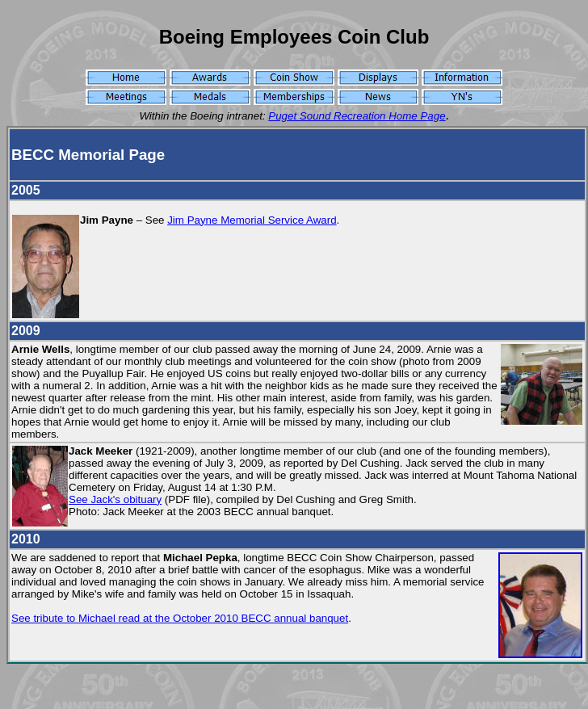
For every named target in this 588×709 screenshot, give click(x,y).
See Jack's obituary (115, 499)
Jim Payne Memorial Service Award (252, 220)
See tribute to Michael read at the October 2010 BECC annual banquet (180, 618)
